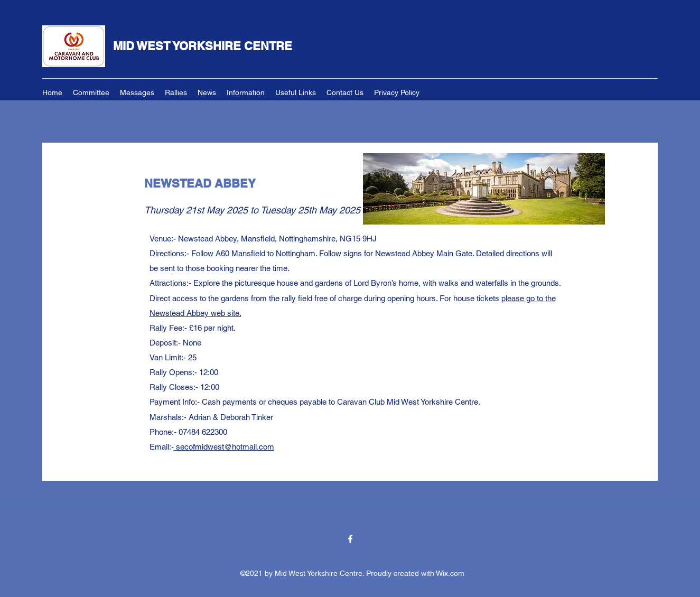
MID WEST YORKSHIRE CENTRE (203, 46)
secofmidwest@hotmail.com (224, 447)
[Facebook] (350, 539)
